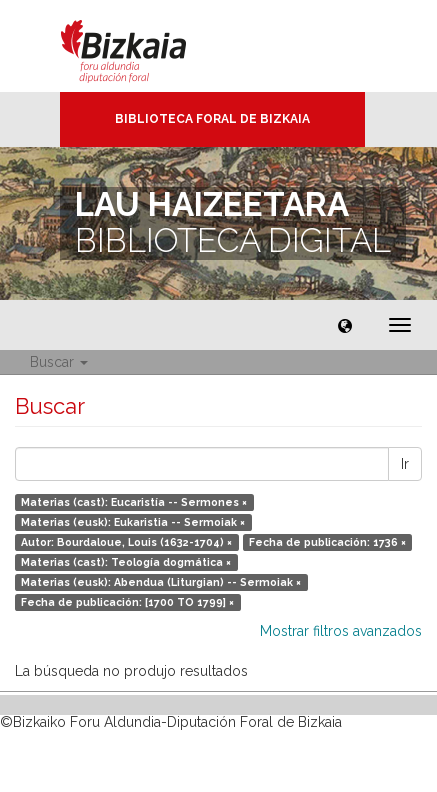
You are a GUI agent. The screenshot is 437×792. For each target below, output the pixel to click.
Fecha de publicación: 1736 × (327, 542)
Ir (405, 464)
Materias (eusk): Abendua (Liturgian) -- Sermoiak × (161, 582)
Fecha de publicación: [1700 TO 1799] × (127, 602)
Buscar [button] (59, 362)
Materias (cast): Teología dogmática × (126, 562)
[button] (345, 325)
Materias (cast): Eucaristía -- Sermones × (134, 502)
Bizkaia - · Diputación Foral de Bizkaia (144, 46)
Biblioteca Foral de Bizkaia (212, 119)
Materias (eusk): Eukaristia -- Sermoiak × (133, 522)
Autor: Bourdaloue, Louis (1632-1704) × (126, 542)
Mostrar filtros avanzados (341, 631)
